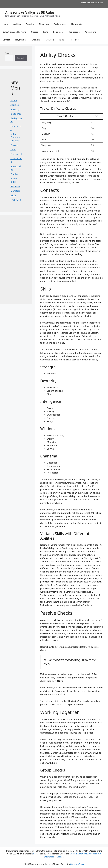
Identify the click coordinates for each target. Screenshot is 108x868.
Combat (6, 40)
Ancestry (30, 24)
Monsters (50, 40)
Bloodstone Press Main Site (92, 2)
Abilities (17, 24)
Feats (46, 32)
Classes (35, 32)
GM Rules (36, 40)
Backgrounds (60, 24)
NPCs (62, 40)
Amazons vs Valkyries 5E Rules (30, 12)
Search (9, 53)
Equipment (58, 32)
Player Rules (21, 40)
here (35, 854)
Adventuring (91, 32)
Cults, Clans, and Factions (14, 32)
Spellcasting (74, 32)
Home (5, 24)
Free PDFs (74, 40)
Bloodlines (44, 24)
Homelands (77, 24)
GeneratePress (77, 864)
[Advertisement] (16, 259)
